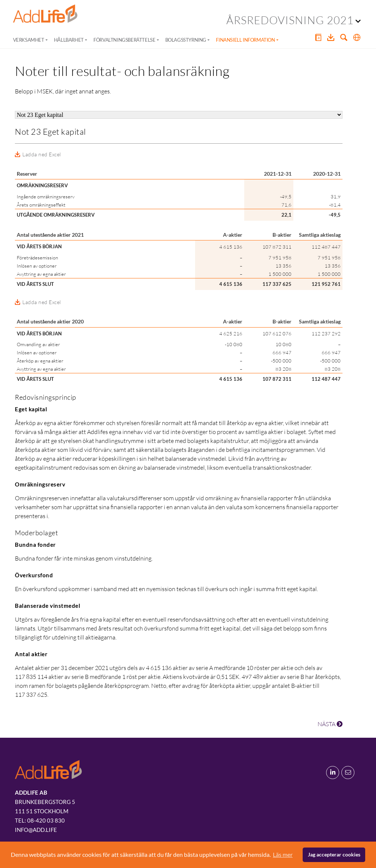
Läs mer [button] (283, 854)
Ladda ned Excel (42, 154)
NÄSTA (330, 724)
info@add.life (36, 830)
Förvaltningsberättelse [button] (124, 40)
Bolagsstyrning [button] (186, 40)
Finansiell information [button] (245, 40)
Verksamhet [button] (29, 40)
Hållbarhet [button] (69, 40)
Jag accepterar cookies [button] (334, 854)
